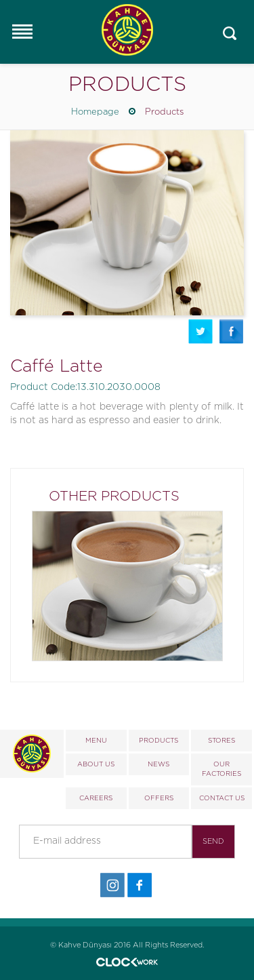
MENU (96, 741)
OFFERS (159, 798)
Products (164, 112)
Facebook (232, 331)
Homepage (95, 112)
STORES (221, 741)
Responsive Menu (22, 31)
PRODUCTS (158, 741)
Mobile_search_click (230, 34)
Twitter (200, 331)
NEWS (158, 764)
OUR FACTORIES (221, 769)
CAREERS (96, 798)
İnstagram (112, 885)
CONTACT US (222, 798)
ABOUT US (96, 764)
